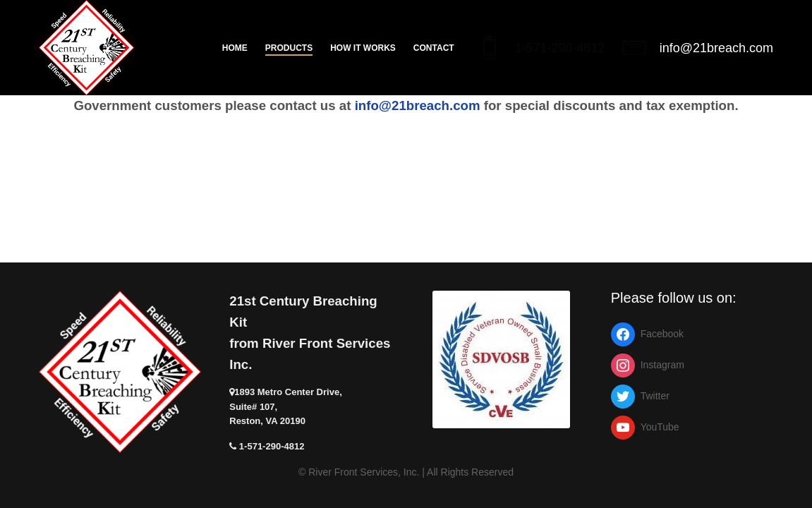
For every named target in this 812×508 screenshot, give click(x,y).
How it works (363, 48)
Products (289, 48)
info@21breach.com (716, 48)
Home (235, 48)
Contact (434, 48)
